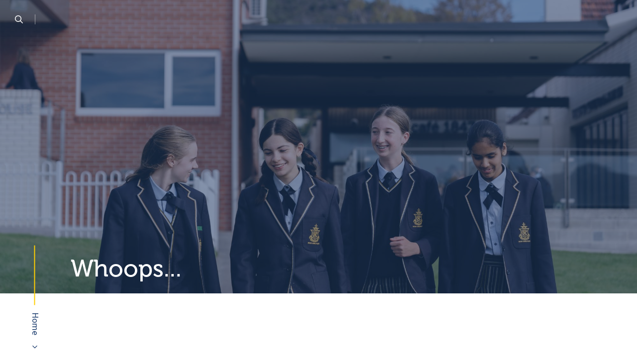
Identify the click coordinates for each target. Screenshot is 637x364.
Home (35, 324)
